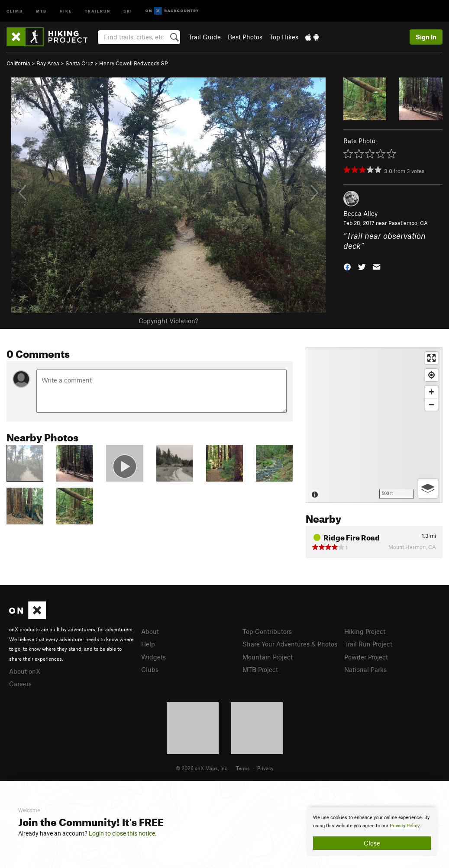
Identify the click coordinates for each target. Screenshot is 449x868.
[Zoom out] (431, 404)
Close (372, 843)
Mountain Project (268, 657)
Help (148, 644)
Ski (128, 11)
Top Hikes (284, 37)
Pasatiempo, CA (408, 223)
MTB (41, 11)
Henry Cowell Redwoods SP (134, 63)
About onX (25, 671)
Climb (15, 11)
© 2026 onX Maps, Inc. (202, 768)
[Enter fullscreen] (431, 358)
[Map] (374, 425)
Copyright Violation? (168, 321)
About (150, 631)
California (18, 63)
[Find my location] (431, 375)
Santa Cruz (79, 63)
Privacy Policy (405, 826)
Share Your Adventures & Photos (290, 644)
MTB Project (260, 669)
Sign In (426, 37)
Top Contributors (267, 631)
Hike (66, 11)
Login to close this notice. (123, 833)
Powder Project (366, 657)
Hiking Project (365, 631)
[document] (372, 832)
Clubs (150, 669)
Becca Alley (360, 213)
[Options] (428, 488)
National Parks (365, 669)
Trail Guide (205, 37)
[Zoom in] (431, 392)
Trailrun (98, 11)
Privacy (265, 768)
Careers (20, 684)
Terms (243, 768)
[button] (347, 266)
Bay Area (48, 63)
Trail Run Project (368, 644)
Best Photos (245, 37)
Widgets (153, 657)
